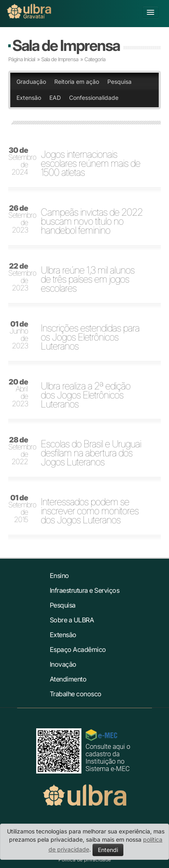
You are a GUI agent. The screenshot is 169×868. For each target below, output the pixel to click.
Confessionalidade (94, 98)
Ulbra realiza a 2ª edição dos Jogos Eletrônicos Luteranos (86, 395)
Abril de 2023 (18, 393)
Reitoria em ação (77, 82)
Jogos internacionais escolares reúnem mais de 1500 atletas (90, 163)
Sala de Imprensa (66, 45)
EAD (55, 98)
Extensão (29, 98)
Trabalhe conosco (76, 694)
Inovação (63, 664)
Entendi (108, 850)
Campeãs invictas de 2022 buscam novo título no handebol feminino (92, 221)
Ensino (59, 576)
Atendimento (68, 679)
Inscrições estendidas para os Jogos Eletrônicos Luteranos (90, 337)
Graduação (31, 82)
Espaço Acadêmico (78, 649)
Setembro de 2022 (21, 451)
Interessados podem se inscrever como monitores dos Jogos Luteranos (90, 511)
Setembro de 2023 (21, 219)
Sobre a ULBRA (72, 620)
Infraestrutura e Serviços (85, 590)
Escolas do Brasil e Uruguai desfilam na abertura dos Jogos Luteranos (91, 453)
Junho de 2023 (19, 335)
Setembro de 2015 (21, 509)
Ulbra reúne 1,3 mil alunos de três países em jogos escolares (88, 279)
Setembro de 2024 (21, 161)
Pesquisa (119, 82)
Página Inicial (22, 59)
